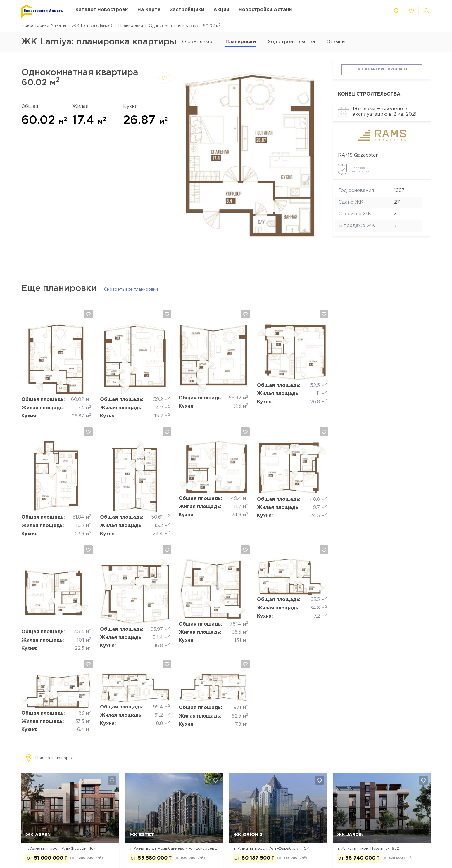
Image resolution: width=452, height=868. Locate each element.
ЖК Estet (142, 835)
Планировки (131, 26)
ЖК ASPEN (38, 835)
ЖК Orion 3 (248, 835)
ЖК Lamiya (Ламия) (92, 26)
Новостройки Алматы (44, 26)
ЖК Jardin (350, 835)
